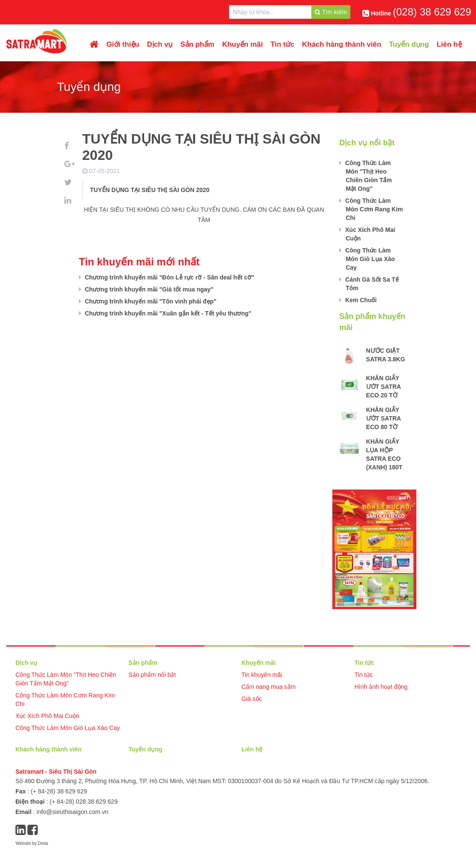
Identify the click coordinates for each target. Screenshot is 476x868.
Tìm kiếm (331, 12)
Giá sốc (252, 699)
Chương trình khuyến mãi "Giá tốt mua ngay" (148, 289)
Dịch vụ (160, 44)
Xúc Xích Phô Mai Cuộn (369, 234)
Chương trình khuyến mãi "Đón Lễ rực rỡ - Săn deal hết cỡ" (169, 277)
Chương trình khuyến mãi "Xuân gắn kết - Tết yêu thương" (167, 313)
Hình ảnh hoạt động (381, 687)
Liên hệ (449, 44)
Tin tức (282, 44)
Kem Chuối (360, 300)
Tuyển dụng (409, 44)
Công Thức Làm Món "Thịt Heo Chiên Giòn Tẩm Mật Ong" (368, 176)
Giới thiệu (123, 44)
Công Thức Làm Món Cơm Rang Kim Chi (373, 209)
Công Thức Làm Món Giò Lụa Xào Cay (369, 259)
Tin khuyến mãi (262, 675)
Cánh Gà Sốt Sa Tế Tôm (371, 284)
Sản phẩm (198, 44)
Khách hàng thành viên (342, 44)
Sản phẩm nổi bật (152, 675)
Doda (43, 843)
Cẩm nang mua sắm (268, 687)
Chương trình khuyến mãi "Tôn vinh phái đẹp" (150, 301)
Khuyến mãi (243, 44)
